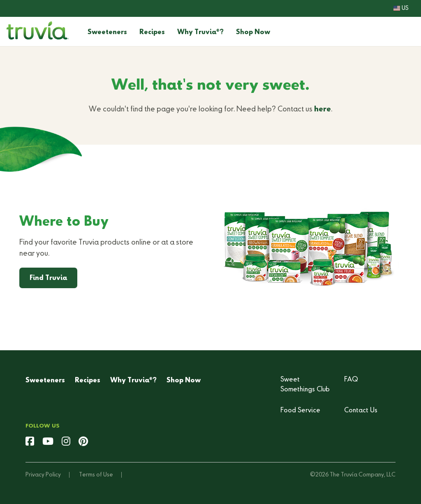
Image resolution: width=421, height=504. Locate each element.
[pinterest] (83, 442)
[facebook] (30, 442)
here (323, 109)
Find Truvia (48, 278)
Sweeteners (107, 32)
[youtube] (48, 442)
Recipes (152, 32)
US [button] (401, 8)
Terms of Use (96, 475)
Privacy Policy (43, 475)
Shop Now (253, 32)
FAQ (351, 380)
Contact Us (361, 411)
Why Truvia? (200, 32)
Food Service (300, 411)
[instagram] (66, 442)
